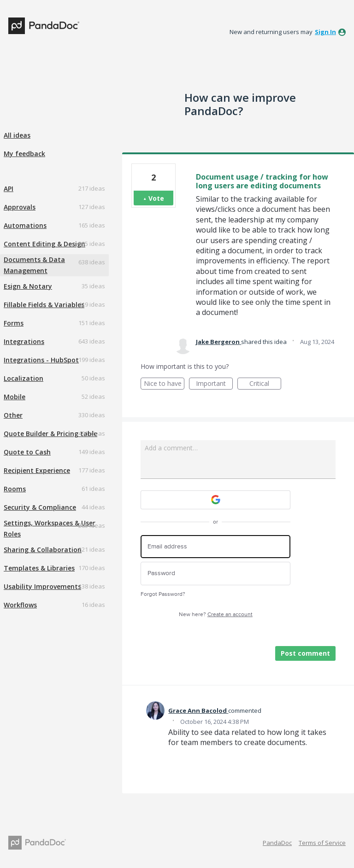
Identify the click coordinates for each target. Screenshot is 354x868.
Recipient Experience (37, 470)
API (9, 189)
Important (214, 384)
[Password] (215, 574)
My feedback (24, 154)
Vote (156, 198)
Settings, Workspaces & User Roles (50, 528)
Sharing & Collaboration (43, 550)
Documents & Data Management (34, 265)
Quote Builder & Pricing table (50, 434)
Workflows (20, 605)
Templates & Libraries (39, 568)
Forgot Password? (163, 594)
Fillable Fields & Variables (44, 305)
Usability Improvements (42, 586)
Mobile (15, 397)
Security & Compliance (40, 507)
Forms (14, 323)
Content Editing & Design (44, 244)
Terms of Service (322, 843)
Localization (24, 378)
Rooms (15, 489)
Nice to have (164, 384)
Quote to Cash (27, 452)
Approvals (20, 207)
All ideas (17, 135)
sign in (325, 32)
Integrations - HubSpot (41, 360)
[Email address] (215, 547)
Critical (265, 384)
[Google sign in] (215, 500)
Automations (25, 225)
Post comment (305, 653)
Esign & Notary (28, 286)
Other (13, 415)
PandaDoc (277, 843)
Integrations (24, 341)
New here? (216, 615)
